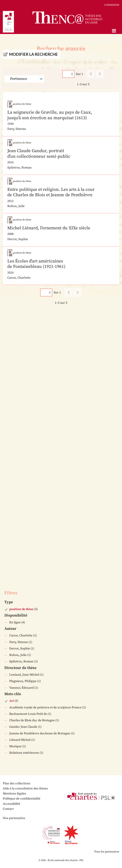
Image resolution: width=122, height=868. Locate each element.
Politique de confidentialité (22, 799)
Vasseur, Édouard (21, 688)
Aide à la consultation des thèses (25, 788)
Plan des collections (17, 783)
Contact (8, 809)
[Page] (68, 74)
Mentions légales (14, 794)
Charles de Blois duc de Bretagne (32, 720)
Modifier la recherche (33, 54)
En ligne (15, 622)
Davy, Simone (19, 642)
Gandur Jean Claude (23, 727)
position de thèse (21, 609)
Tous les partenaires (107, 852)
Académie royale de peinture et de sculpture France (45, 707)
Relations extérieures (24, 753)
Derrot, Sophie (20, 649)
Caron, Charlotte (21, 635)
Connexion (112, 5)
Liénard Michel (20, 740)
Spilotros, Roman (21, 661)
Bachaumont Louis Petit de (28, 714)
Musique (15, 746)
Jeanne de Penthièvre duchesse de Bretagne (40, 733)
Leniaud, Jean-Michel (24, 675)
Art (12, 701)
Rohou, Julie (18, 655)
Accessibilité (12, 804)
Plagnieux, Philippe (23, 681)
